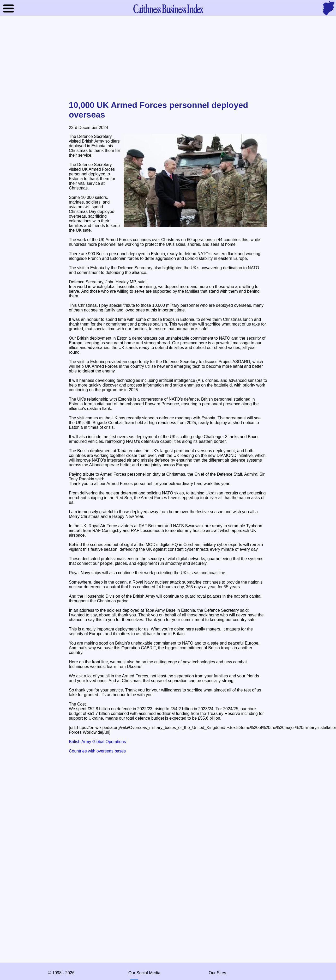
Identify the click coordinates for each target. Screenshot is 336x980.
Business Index (168, 8)
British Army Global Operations (97, 742)
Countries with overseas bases (97, 751)
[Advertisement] (168, 58)
